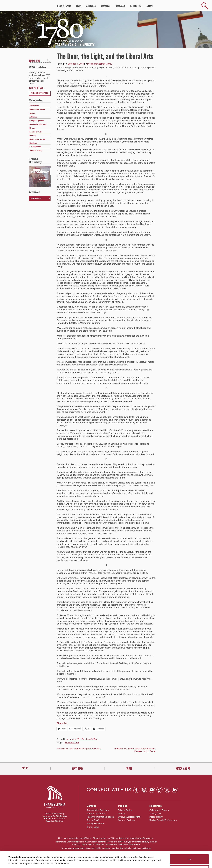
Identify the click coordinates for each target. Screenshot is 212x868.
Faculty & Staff (35, 132)
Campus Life (136, 6)
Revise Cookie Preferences (163, 820)
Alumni (149, 6)
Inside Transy (156, 817)
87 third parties (30, 856)
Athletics (33, 117)
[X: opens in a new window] (167, 790)
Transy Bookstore (96, 824)
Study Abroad (35, 147)
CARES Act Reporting (129, 817)
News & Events (64, 6)
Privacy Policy (125, 810)
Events (32, 128)
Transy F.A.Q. (93, 820)
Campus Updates (37, 121)
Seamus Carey (72, 743)
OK (189, 845)
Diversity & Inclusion (38, 124)
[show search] (205, 6)
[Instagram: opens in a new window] (144, 790)
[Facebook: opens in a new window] (136, 790)
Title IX (122, 814)
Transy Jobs (93, 827)
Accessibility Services (98, 810)
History (33, 135)
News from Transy (37, 139)
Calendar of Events (159, 810)
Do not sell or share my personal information (189, 856)
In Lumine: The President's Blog (82, 739)
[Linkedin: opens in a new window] (175, 790)
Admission (91, 6)
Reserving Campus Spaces (100, 817)
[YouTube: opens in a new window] (152, 790)
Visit (129, 769)
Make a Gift (183, 769)
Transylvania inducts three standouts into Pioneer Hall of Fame (135, 750)
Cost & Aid (120, 6)
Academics (106, 6)
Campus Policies (126, 820)
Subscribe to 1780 (40, 93)
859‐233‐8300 (58, 818)
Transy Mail (155, 814)
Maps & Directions (96, 814)
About (79, 6)
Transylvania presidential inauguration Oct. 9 (79, 749)
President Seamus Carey (100, 64)
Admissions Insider (37, 109)
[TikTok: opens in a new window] (159, 790)
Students (33, 143)
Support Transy (36, 150)
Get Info (77, 769)
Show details (13, 863)
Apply (25, 768)
